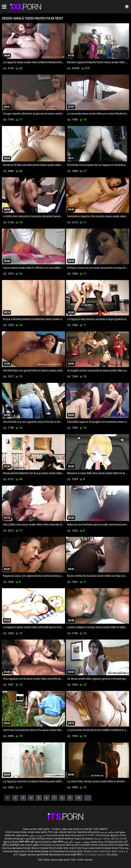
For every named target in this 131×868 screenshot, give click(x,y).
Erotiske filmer (110, 848)
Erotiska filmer (45, 839)
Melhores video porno (17, 835)
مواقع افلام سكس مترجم (113, 832)
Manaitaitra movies (60, 855)
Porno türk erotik (55, 835)
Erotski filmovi (31, 848)
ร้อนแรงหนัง (89, 848)
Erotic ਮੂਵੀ (122, 842)
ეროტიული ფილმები (25, 839)
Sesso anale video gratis (34, 832)
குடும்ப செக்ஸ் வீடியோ (107, 839)
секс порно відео (29, 845)
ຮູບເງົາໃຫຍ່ (43, 855)
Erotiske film (122, 845)
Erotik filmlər (35, 851)
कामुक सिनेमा (58, 842)
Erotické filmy (47, 848)
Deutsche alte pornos (89, 832)
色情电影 (15, 845)
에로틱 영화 (76, 848)
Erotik (99, 848)
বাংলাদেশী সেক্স (92, 835)
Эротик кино (73, 845)
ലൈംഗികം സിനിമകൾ (104, 842)
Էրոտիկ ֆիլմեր (110, 835)
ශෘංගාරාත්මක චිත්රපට (95, 855)
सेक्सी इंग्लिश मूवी (27, 842)
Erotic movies (13, 832)
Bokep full (47, 851)
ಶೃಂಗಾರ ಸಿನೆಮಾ (11, 842)
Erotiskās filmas (90, 845)
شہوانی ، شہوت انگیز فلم (78, 842)
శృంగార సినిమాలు (43, 842)
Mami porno (20, 851)
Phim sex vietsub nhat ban (62, 832)
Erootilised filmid (63, 851)
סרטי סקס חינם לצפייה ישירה (107, 851)
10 (79, 798)
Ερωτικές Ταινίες (82, 851)
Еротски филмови (13, 848)
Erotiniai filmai (107, 845)
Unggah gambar (28, 855)
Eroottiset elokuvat (64, 839)
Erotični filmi (62, 848)
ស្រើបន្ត (6, 845)
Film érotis (112, 855)
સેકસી (123, 839)
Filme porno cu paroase (52, 845)
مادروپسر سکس (37, 835)
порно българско (84, 839)
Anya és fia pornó (74, 835)
